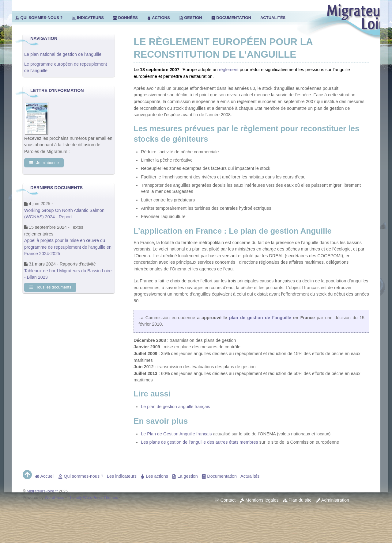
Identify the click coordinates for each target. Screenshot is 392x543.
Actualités (273, 18)
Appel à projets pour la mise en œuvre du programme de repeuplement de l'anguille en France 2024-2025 (68, 248)
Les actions (154, 476)
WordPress (55, 497)
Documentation (231, 18)
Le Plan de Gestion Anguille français (176, 434)
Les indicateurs (122, 476)
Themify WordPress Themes (93, 497)
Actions (158, 18)
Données (125, 18)
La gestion (185, 476)
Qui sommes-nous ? (39, 18)
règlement (229, 70)
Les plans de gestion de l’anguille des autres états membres (199, 442)
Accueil (45, 476)
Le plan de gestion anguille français (175, 407)
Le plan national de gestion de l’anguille (63, 54)
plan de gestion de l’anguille (260, 318)
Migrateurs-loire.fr (42, 491)
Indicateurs (88, 18)
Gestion (191, 18)
